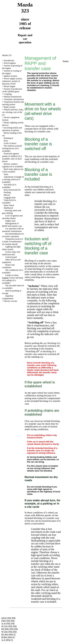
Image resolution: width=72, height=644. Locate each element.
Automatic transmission (14, 99)
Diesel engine (10, 86)
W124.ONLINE (9, 626)
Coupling (8, 94)
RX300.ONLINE (10, 629)
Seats (6, 174)
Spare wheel (9, 205)
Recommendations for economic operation (13, 235)
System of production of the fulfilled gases (12, 90)
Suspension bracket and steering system (13, 103)
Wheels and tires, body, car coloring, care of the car (13, 112)
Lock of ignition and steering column (12, 217)
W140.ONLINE (9, 632)
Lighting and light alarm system (11, 248)
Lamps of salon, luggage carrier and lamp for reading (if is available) (13, 279)
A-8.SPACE (7, 640)
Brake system (10, 107)
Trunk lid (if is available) (9, 201)
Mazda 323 (7, 55)
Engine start (10, 221)
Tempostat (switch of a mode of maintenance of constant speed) (13, 241)
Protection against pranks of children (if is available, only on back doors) (12, 157)
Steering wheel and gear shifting (12, 212)
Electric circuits (11, 301)
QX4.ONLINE (8, 618)
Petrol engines (10, 63)
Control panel (11, 257)
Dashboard (8, 208)
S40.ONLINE (8, 621)
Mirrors (7, 195)
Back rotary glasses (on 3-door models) (13, 170)
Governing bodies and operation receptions (12, 129)
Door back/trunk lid (12, 190)
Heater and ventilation (8, 266)
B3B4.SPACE (8, 637)
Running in (8, 138)
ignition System (11, 76)
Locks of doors (10, 143)
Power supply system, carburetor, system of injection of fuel (12, 81)
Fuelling (7, 192)
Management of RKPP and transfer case (12, 225)
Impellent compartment (8, 297)
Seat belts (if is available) (9, 186)
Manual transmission (13, 97)
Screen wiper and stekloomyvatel (11, 253)
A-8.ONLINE (8, 624)
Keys (6, 141)
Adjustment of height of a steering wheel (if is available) (13, 179)
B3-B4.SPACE (8, 635)
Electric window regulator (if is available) (13, 165)
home (66, 61)
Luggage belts (10, 198)
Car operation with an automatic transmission (13, 230)
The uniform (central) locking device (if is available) (12, 148)
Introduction (9, 60)
